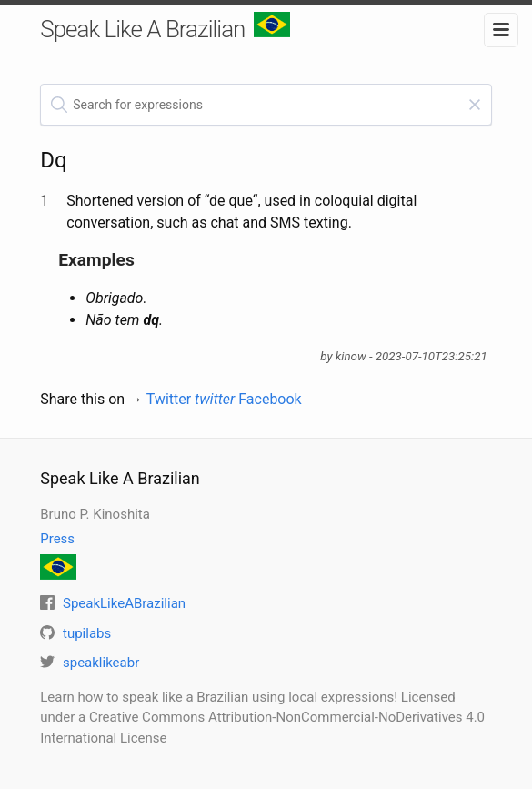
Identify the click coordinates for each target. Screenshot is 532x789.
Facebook (270, 399)
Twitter (191, 399)
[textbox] (266, 105)
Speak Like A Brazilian (165, 27)
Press (57, 539)
